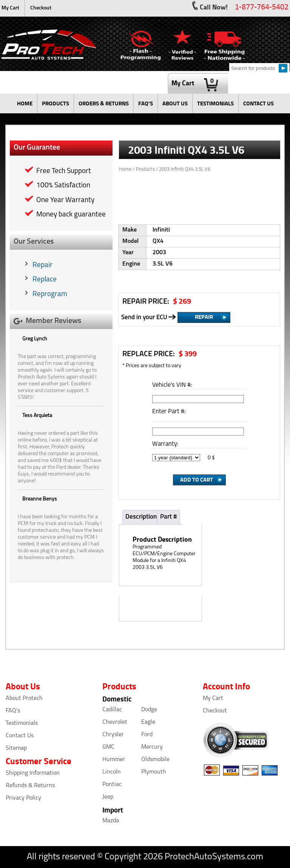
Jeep (108, 797)
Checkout (41, 8)
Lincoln (112, 772)
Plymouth (154, 772)
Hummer (114, 760)
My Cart (10, 8)
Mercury (152, 747)
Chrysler (113, 735)
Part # (169, 517)
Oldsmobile (155, 760)
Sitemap (16, 748)
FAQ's (13, 711)
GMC (108, 747)
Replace (45, 280)
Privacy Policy (23, 798)
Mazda (111, 821)
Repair (42, 265)
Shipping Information (33, 773)
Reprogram (50, 294)
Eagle (148, 722)
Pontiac (112, 785)
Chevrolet (115, 722)
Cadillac (112, 710)
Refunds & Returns (30, 786)
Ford (147, 735)
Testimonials (22, 723)
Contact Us (20, 736)
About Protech (24, 698)
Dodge (149, 710)
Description (141, 517)
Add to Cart (197, 479)
